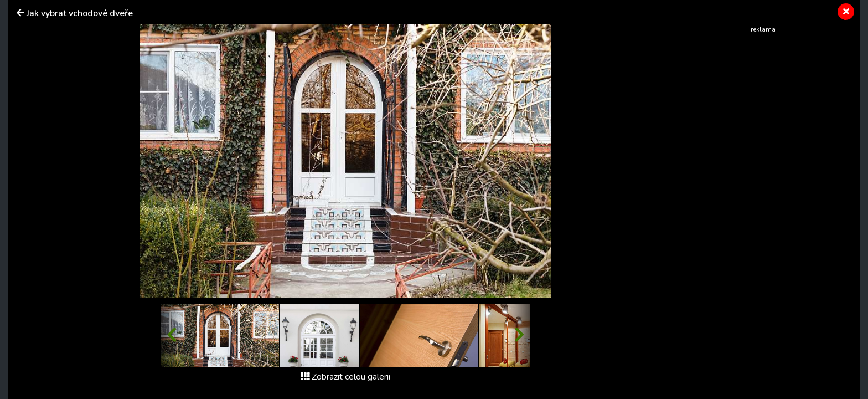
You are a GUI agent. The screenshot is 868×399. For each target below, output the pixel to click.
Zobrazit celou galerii (345, 377)
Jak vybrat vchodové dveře (80, 13)
